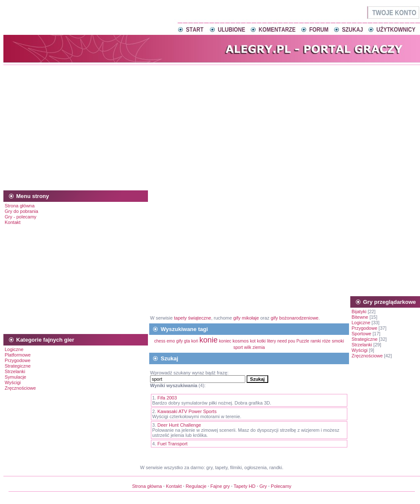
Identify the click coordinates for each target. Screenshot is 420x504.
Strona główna (20, 206)
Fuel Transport (172, 444)
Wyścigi (13, 382)
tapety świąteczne (192, 318)
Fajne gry (220, 486)
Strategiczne (18, 366)
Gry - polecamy (21, 217)
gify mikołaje (246, 318)
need (282, 341)
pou (292, 341)
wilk (248, 347)
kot (253, 341)
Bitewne (360, 317)
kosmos (241, 341)
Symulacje (16, 377)
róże (326, 341)
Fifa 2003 (167, 398)
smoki (338, 341)
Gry (263, 486)
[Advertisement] (212, 126)
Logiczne (14, 349)
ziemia (259, 347)
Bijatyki (359, 311)
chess (160, 341)
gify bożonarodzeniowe (295, 318)
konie (209, 340)
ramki (315, 341)
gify (180, 341)
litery (271, 341)
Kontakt (13, 222)
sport (238, 347)
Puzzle (303, 341)
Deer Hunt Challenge (179, 425)
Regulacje (196, 486)
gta (187, 341)
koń (195, 341)
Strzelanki (15, 371)
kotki (261, 341)
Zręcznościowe (20, 388)
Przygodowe (18, 360)
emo (171, 341)
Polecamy (281, 486)
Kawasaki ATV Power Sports (187, 411)
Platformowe (18, 355)
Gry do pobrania (21, 211)
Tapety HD (245, 486)
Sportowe (361, 334)
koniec (225, 341)
